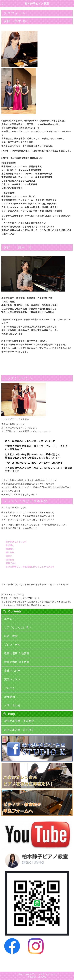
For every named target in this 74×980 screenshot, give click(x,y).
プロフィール (12, 645)
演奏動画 (10, 697)
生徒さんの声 (12, 671)
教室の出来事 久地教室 (19, 721)
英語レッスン (12, 679)
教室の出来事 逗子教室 (19, 730)
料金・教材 (11, 636)
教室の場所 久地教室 (17, 653)
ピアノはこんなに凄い (18, 627)
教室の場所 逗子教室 (17, 662)
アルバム (10, 688)
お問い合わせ (12, 705)
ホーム (8, 619)
